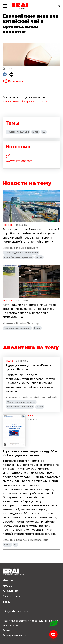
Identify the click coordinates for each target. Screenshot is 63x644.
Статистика (11, 596)
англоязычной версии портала (25, 101)
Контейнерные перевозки (18, 257)
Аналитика (11, 591)
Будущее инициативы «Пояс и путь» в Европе (28, 368)
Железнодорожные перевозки (21, 253)
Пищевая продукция (18, 132)
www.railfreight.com (19, 161)
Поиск (59, 6)
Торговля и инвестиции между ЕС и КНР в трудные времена (30, 453)
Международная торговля (21, 402)
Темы (7, 602)
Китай (36, 132)
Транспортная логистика (17, 328)
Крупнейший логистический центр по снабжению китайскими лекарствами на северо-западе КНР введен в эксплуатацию (30, 311)
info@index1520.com (15, 611)
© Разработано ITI (14, 635)
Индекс (8, 580)
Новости (9, 586)
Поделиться (16, 81)
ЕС (44, 132)
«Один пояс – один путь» (20, 407)
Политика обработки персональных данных (31, 621)
